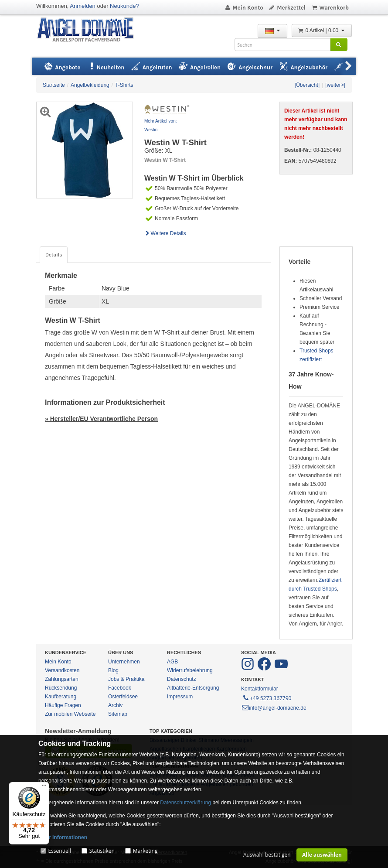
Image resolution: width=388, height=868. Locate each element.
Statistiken (102, 851)
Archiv (115, 705)
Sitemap (118, 714)
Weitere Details (165, 233)
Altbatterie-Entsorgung (193, 688)
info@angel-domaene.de (274, 708)
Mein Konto (244, 8)
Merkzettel (287, 8)
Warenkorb (330, 8)
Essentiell (59, 851)
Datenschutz (182, 679)
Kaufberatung (61, 697)
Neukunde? (124, 6)
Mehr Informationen (63, 837)
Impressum (180, 697)
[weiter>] (335, 85)
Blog (113, 670)
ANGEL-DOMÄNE (90, 30)
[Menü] (44, 787)
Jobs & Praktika (126, 679)
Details (54, 255)
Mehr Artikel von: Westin (160, 125)
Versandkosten (62, 670)
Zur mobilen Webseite (70, 714)
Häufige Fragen (63, 705)
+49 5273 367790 (267, 697)
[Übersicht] (307, 85)
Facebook (120, 688)
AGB (172, 662)
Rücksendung (61, 688)
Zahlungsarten (62, 679)
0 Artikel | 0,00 (322, 31)
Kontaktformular (260, 689)
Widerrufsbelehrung (190, 670)
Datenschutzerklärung (185, 803)
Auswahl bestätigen (267, 855)
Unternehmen (124, 662)
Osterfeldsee (123, 697)
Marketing (145, 851)
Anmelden (83, 6)
